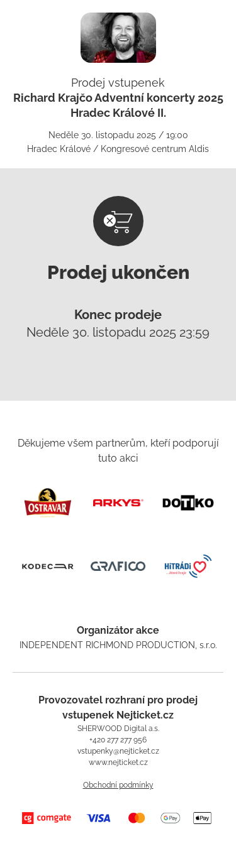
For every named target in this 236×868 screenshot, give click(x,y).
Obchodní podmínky (118, 785)
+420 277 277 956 (118, 740)
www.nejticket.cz (118, 762)
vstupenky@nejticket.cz (118, 751)
